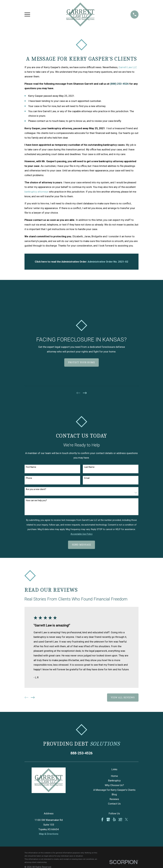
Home (114, 776)
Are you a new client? (36, 489)
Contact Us (114, 804)
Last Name (89, 467)
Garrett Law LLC (128, 67)
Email (87, 478)
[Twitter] (126, 819)
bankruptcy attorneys (36, 192)
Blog (114, 794)
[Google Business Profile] (108, 819)
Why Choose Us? (114, 785)
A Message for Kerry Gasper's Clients (114, 790)
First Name (31, 467)
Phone (29, 478)
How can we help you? (36, 500)
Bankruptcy (114, 780)
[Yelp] (114, 819)
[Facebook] (102, 819)
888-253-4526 (81, 753)
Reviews (114, 799)
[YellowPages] (120, 819)
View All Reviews (123, 697)
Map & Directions (49, 834)
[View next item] (85, 393)
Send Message (81, 545)
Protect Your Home (81, 362)
